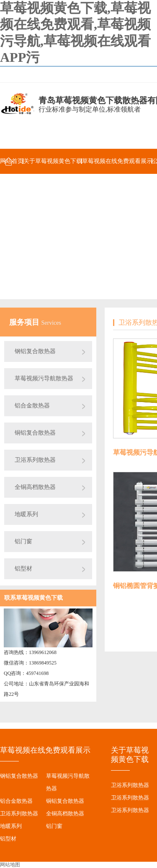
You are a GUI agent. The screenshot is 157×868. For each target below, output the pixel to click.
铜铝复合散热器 (35, 433)
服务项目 (25, 322)
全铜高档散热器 (35, 487)
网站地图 (10, 865)
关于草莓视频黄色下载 (53, 161)
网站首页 (12, 161)
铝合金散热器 (32, 406)
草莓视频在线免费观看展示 (117, 161)
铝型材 (23, 569)
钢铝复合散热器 (35, 351)
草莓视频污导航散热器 (44, 378)
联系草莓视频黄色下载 (33, 598)
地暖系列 (26, 514)
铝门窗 (23, 541)
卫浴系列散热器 (35, 460)
